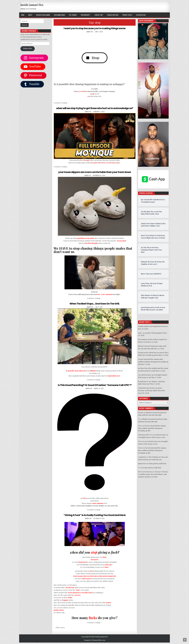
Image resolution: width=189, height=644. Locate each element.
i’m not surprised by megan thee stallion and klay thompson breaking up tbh (153, 362)
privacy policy (127, 15)
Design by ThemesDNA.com (95, 640)
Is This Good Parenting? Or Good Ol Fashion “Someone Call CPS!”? (95, 385)
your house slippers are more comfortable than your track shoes (95, 172)
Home (23, 15)
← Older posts (59, 628)
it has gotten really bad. (157, 464)
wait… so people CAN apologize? (151, 333)
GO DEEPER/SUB (141, 15)
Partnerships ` (86, 15)
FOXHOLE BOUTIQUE (113, 15)
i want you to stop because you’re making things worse (95, 28)
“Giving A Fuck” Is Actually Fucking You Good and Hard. (95, 515)
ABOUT (30, 15)
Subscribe (28, 48)
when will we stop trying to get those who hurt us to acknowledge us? (95, 108)
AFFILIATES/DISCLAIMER (43, 15)
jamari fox (90, 32)
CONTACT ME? (99, 15)
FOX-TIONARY (73, 15)
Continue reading (61, 103)
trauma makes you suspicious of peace (153, 326)
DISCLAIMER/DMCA (59, 15)
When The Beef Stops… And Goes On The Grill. (95, 304)
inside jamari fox (32, 5)
